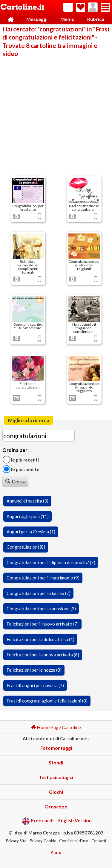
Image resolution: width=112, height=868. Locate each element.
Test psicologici (56, 777)
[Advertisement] (56, 116)
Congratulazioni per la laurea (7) (39, 593)
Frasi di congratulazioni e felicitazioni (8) (47, 701)
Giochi (56, 792)
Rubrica (96, 19)
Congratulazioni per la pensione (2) (41, 608)
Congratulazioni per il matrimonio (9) (43, 578)
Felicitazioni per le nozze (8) (34, 670)
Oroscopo (56, 806)
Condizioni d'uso (74, 841)
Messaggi (37, 19)
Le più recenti (21, 459)
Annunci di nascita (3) (27, 501)
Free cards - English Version (57, 821)
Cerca (16, 481)
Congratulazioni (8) (26, 547)
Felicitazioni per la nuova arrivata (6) (43, 655)
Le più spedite (21, 469)
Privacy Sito (16, 841)
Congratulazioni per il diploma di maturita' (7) (51, 562)
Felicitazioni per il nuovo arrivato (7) (43, 624)
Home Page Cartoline (56, 727)
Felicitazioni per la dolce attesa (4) (40, 639)
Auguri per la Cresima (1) (31, 532)
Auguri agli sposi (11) (28, 516)
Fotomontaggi (56, 748)
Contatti (99, 841)
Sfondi (56, 762)
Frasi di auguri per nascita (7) (35, 685)
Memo (67, 19)
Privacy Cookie (43, 841)
